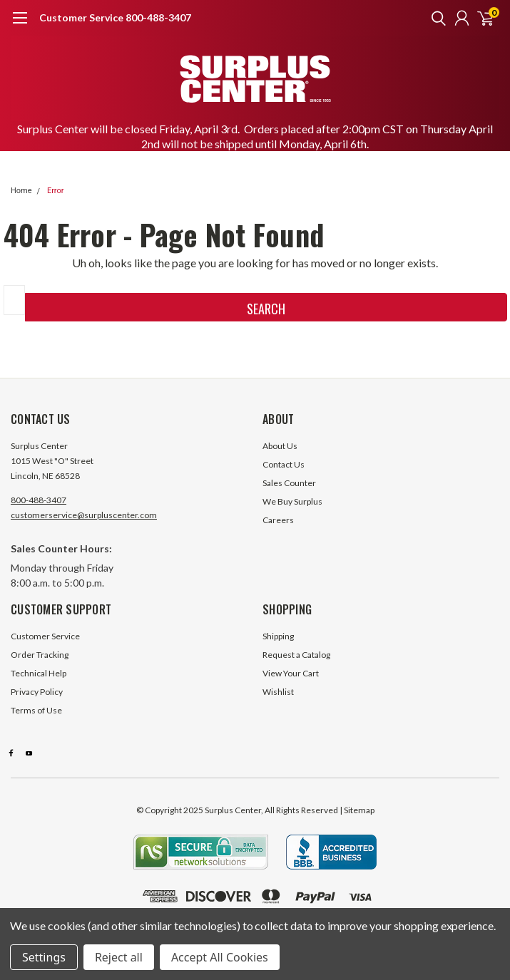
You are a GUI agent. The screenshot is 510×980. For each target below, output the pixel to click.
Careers (278, 520)
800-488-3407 (39, 500)
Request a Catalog (296, 655)
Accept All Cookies (220, 957)
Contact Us (284, 464)
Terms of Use (36, 710)
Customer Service (45, 636)
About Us (280, 446)
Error (56, 191)
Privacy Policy (37, 692)
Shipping (278, 636)
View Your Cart (291, 673)
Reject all (119, 957)
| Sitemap (357, 810)
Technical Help (39, 673)
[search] (435, 18)
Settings (44, 957)
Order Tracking (40, 655)
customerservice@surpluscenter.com (84, 515)
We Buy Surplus (292, 501)
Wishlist (278, 692)
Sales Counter (289, 483)
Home (21, 191)
